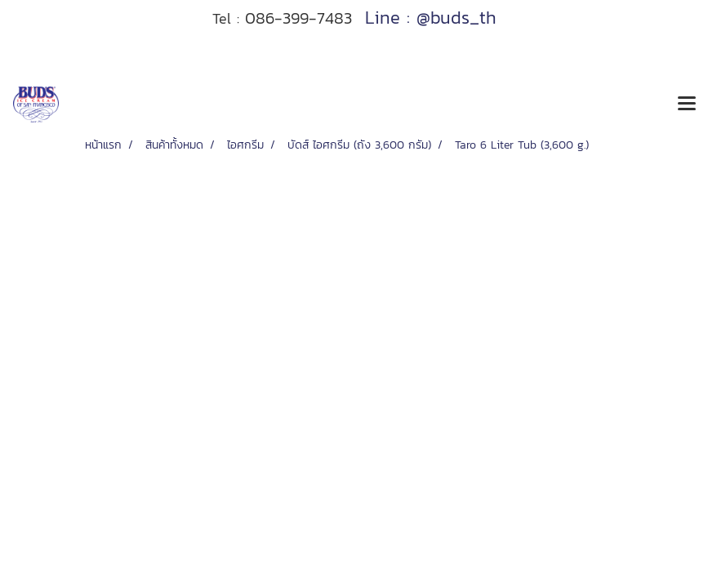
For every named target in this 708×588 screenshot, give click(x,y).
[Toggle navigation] (687, 105)
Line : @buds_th (431, 18)
